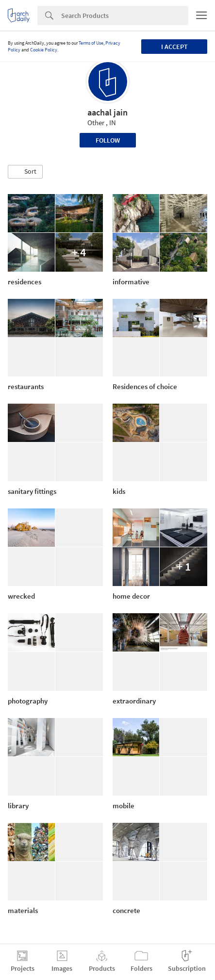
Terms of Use (91, 43)
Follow (108, 140)
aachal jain (107, 112)
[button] (25, 172)
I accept (174, 47)
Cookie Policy (44, 50)
